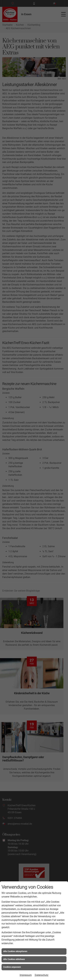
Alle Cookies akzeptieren (15, 951)
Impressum (26, 975)
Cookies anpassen (12, 967)
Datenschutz (42, 975)
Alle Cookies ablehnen (14, 959)
